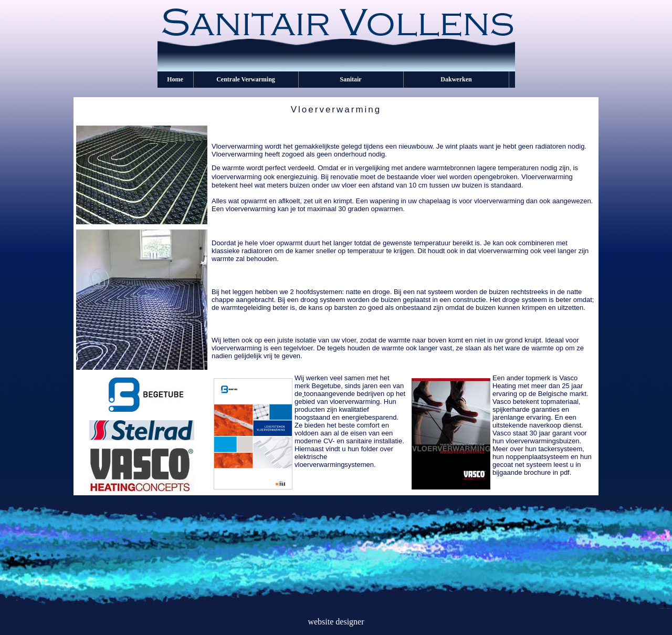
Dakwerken (456, 79)
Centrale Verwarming (246, 79)
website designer (336, 622)
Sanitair (350, 79)
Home (175, 79)
